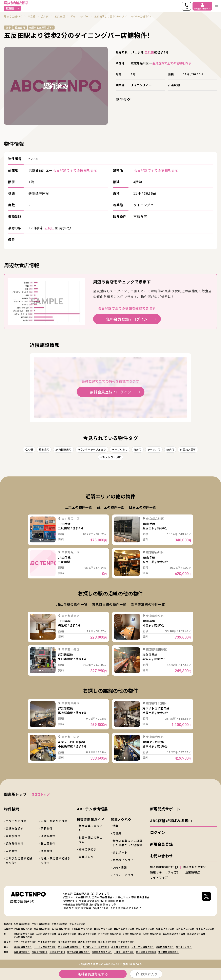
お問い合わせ (162, 856)
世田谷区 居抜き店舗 (124, 929)
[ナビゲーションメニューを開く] (217, 6)
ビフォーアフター (124, 875)
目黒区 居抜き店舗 (103, 929)
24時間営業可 (63, 449)
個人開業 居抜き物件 (146, 952)
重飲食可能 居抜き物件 (78, 952)
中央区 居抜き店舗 (23, 929)
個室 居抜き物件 (57, 952)
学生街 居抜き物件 (47, 942)
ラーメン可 (154, 449)
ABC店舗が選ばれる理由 (171, 821)
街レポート (120, 852)
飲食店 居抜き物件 (165, 947)
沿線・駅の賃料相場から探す (56, 860)
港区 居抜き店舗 (42, 929)
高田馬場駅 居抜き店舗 (174, 934)
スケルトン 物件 (184, 947)
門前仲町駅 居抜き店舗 (110, 934)
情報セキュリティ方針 (165, 872)
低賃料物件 (48, 836)
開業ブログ (86, 857)
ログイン (158, 832)
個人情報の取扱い (197, 867)
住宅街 (29, 449)
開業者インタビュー (126, 860)
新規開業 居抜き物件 (168, 952)
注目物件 (47, 851)
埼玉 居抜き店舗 (77, 924)
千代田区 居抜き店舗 (82, 929)
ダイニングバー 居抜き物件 (96, 947)
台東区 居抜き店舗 (205, 929)
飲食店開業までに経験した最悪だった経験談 (127, 843)
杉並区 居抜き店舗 (165, 929)
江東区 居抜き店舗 (185, 929)
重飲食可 (44, 449)
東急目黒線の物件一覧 (109, 604)
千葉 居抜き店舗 (60, 924)
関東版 (12, 8)
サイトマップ (159, 877)
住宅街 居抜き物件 (67, 942)
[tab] (40, 540)
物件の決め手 (88, 849)
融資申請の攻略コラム (91, 840)
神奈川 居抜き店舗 (41, 924)
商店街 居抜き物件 (87, 942)
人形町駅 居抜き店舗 (46, 934)
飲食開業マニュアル (91, 828)
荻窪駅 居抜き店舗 (152, 934)
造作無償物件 (15, 843)
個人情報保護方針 (164, 867)
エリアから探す (16, 821)
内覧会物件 (13, 836)
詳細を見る (43, 529)
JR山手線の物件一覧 (72, 604)
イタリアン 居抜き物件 (143, 947)
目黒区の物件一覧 (142, 507)
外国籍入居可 (188, 449)
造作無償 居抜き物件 (102, 952)
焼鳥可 (138, 449)
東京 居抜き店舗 (22, 924)
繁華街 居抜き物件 (107, 942)
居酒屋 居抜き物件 (23, 947)
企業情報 (193, 872)
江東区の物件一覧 (78, 507)
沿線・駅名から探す (54, 821)
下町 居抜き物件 (126, 942)
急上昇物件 (48, 843)
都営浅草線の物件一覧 (148, 604)
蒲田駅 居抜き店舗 (87, 934)
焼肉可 (170, 449)
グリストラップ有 (110, 457)
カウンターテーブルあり (92, 449)
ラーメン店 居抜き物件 (45, 947)
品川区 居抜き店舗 (61, 929)
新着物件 (47, 828)
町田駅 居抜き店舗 (23, 937)
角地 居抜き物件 (22, 952)
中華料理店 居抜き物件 (69, 947)
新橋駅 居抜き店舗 (132, 934)
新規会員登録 (162, 844)
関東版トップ (15, 794)
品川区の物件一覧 (110, 507)
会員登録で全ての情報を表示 (172, 63)
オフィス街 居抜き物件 (25, 942)
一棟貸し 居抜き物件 (124, 952)
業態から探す (15, 828)
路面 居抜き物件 (40, 952)
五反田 (149, 52)
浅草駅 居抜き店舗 (67, 934)
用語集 (117, 833)
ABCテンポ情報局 (92, 809)
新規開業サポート (165, 809)
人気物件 (12, 851)
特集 (116, 826)
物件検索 (12, 809)
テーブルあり (120, 449)
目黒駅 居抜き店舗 (196, 934)
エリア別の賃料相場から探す (19, 860)
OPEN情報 (120, 867)
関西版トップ (41, 794)
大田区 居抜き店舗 (145, 929)
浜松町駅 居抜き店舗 (24, 934)
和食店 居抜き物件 (120, 947)
